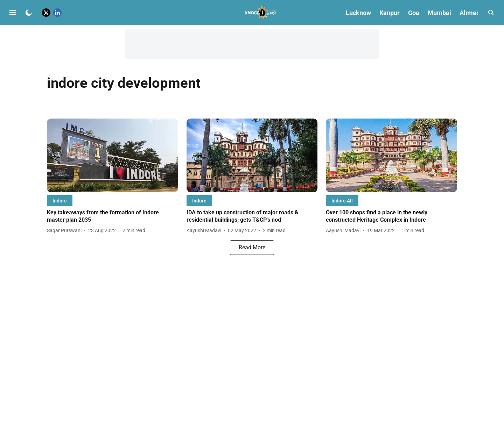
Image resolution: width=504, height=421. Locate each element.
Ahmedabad (477, 13)
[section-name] (60, 201)
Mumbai (439, 13)
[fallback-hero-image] (113, 155)
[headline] (113, 216)
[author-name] (66, 231)
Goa (414, 13)
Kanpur (390, 13)
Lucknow (358, 13)
